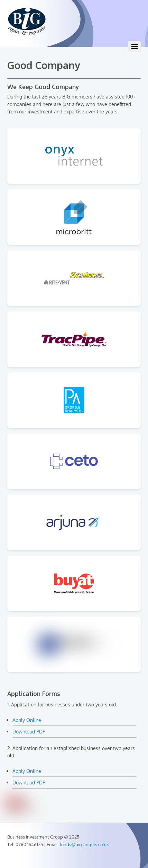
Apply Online (27, 720)
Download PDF (29, 731)
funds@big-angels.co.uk (84, 844)
